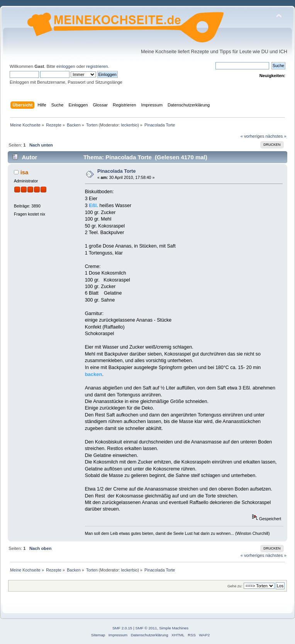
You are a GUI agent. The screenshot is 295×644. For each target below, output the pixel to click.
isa (25, 172)
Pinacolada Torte (117, 171)
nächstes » (276, 136)
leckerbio (130, 125)
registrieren (97, 66)
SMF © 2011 (146, 628)
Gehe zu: (235, 586)
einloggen (66, 66)
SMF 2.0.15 (122, 628)
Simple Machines (174, 628)
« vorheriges (253, 136)
